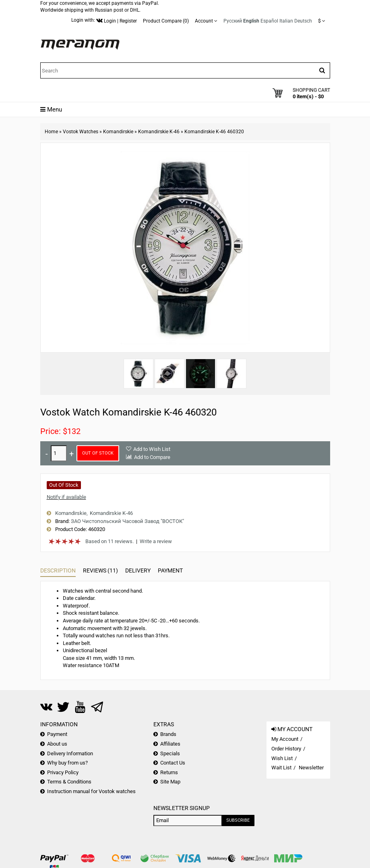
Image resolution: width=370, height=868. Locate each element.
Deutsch (303, 21)
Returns (169, 772)
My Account (285, 739)
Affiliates (170, 744)
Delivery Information (70, 753)
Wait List (281, 768)
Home (51, 132)
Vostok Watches (81, 132)
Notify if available (66, 497)
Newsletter (311, 768)
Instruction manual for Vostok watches (91, 791)
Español (269, 21)
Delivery (138, 570)
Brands (168, 734)
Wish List (282, 758)
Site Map (170, 782)
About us (57, 744)
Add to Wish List (152, 449)
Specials (170, 753)
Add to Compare (152, 457)
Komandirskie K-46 (159, 132)
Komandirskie (118, 132)
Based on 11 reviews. (110, 541)
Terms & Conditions (69, 782)
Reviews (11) (100, 570)
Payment (170, 570)
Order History (286, 749)
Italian (286, 21)
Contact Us (173, 763)
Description (58, 570)
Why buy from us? (67, 763)
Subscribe (238, 820)
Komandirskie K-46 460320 (214, 132)
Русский (233, 21)
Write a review (156, 541)
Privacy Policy (63, 772)
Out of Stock (98, 453)
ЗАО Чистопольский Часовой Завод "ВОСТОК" (127, 521)
